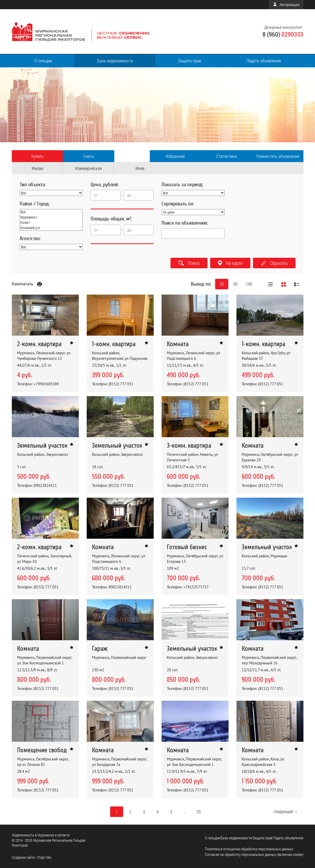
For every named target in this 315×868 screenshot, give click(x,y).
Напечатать (27, 284)
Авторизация (286, 4)
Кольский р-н (51, 228)
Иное (140, 168)
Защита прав (190, 61)
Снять (89, 156)
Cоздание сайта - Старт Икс (32, 857)
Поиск (189, 263)
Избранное (175, 156)
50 (235, 284)
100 (249, 284)
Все (51, 212)
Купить (37, 156)
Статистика (226, 156)
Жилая (37, 168)
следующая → (286, 811)
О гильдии (43, 61)
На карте (230, 263)
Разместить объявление (278, 156)
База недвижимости (115, 61)
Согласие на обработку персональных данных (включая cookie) (254, 854)
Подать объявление (264, 61)
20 (222, 284)
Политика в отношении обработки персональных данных (249, 849)
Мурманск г (51, 217)
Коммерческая (89, 168)
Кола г (51, 223)
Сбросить (274, 263)
